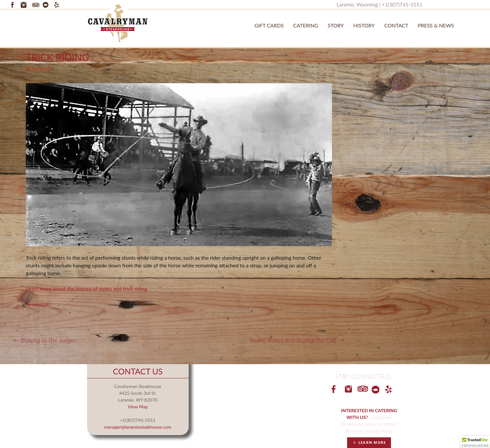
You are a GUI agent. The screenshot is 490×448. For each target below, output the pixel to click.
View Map (138, 407)
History (364, 25)
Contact (396, 25)
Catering (306, 25)
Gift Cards (269, 25)
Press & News (436, 25)
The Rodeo (42, 69)
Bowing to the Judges (45, 340)
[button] (475, 442)
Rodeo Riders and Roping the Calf (297, 340)
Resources (37, 304)
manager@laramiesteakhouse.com (138, 427)
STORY (336, 25)
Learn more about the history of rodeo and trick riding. (88, 289)
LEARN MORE (369, 442)
